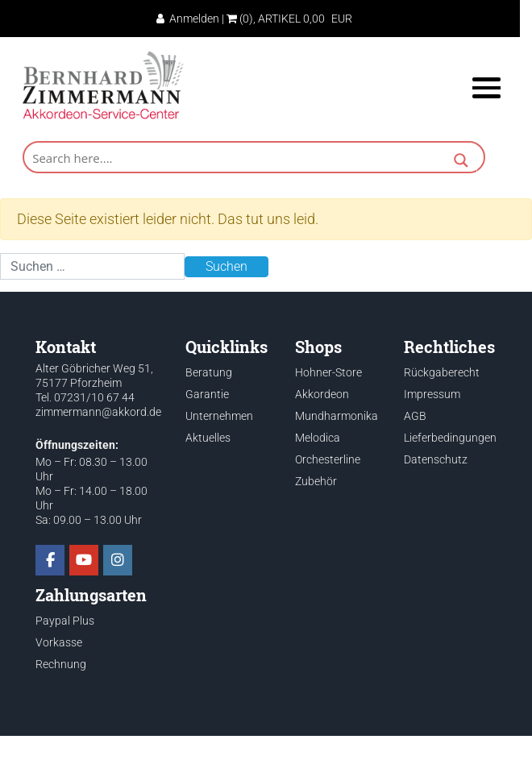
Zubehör (316, 481)
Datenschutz (436, 459)
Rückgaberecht (442, 372)
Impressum (432, 394)
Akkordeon (322, 394)
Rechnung (61, 664)
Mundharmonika (337, 416)
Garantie (207, 394)
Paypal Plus (65, 621)
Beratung (209, 372)
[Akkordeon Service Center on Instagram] (118, 560)
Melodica (318, 438)
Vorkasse (59, 642)
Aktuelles (208, 438)
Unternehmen (219, 416)
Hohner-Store (328, 372)
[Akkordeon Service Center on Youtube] (84, 560)
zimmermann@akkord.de (98, 412)
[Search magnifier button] (461, 162)
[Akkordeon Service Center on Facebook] (50, 560)
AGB (415, 416)
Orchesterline (328, 459)
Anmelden (188, 19)
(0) (240, 19)
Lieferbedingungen (450, 438)
